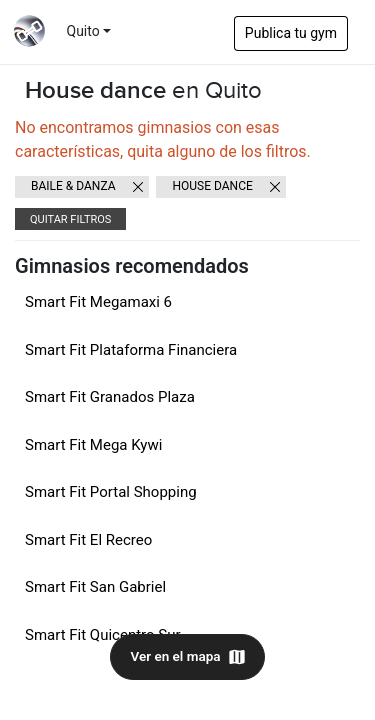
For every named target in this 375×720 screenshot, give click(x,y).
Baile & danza (73, 186)
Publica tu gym (291, 33)
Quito (83, 31)
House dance (212, 186)
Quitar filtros (70, 219)
